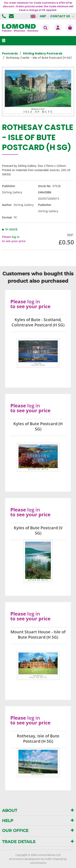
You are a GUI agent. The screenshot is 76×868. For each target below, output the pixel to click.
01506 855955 (4, 16)
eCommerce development (25, 859)
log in (16, 237)
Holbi (48, 859)
